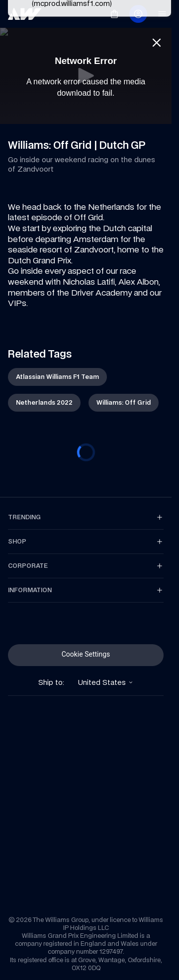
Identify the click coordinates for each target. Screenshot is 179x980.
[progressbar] (86, 452)
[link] (25, 14)
